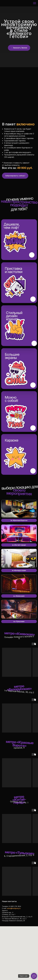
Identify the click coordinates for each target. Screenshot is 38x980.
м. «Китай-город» (19, 545)
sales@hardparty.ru (14, 908)
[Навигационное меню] (35, 3)
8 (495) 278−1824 (15, 906)
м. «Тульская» (19, 621)
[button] (19, 48)
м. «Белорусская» (19, 570)
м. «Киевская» (19, 596)
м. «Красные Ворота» (19, 520)
